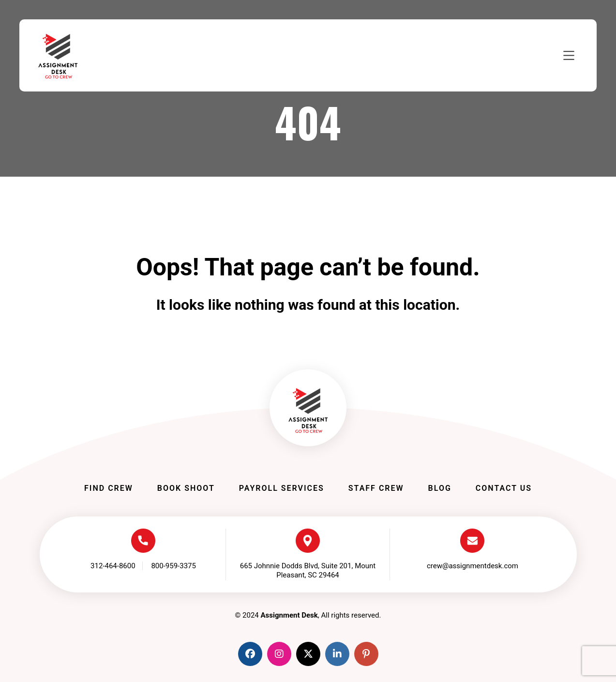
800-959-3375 (173, 566)
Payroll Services (282, 488)
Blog (440, 488)
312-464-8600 (113, 566)
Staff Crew (376, 488)
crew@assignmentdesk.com (473, 566)
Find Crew (109, 488)
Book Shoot (186, 488)
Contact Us (504, 488)
